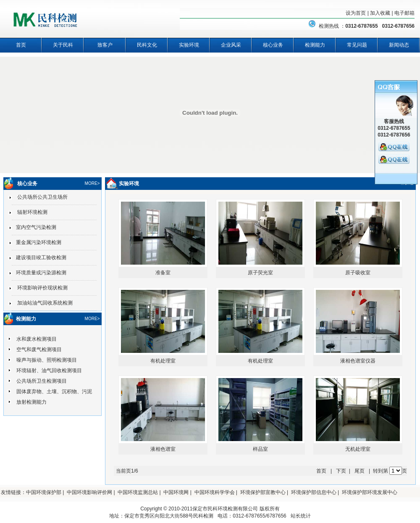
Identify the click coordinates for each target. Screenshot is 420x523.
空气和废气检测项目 (39, 350)
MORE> (92, 183)
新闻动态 (399, 45)
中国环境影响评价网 (89, 492)
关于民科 (63, 45)
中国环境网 (176, 492)
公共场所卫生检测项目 (42, 381)
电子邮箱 (404, 13)
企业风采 (231, 45)
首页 (21, 45)
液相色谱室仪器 (358, 361)
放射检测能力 (31, 402)
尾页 (360, 471)
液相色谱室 (163, 449)
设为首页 (356, 13)
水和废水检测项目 (37, 339)
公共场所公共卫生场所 (40, 197)
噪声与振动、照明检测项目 (47, 360)
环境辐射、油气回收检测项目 (49, 371)
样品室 (260, 449)
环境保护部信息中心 (314, 492)
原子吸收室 (358, 273)
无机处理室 (358, 449)
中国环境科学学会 (215, 492)
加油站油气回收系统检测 (42, 303)
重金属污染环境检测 (37, 242)
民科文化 (147, 45)
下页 (341, 471)
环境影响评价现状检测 (40, 288)
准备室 (163, 273)
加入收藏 (380, 13)
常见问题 (357, 45)
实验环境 (189, 45)
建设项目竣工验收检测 (39, 258)
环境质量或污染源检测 (39, 273)
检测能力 (315, 45)
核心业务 (273, 45)
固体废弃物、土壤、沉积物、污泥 (54, 392)
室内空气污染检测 (34, 227)
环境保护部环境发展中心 (370, 492)
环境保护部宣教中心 (263, 492)
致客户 (105, 45)
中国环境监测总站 (138, 492)
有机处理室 (163, 361)
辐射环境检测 (30, 212)
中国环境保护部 (44, 492)
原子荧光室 (260, 273)
